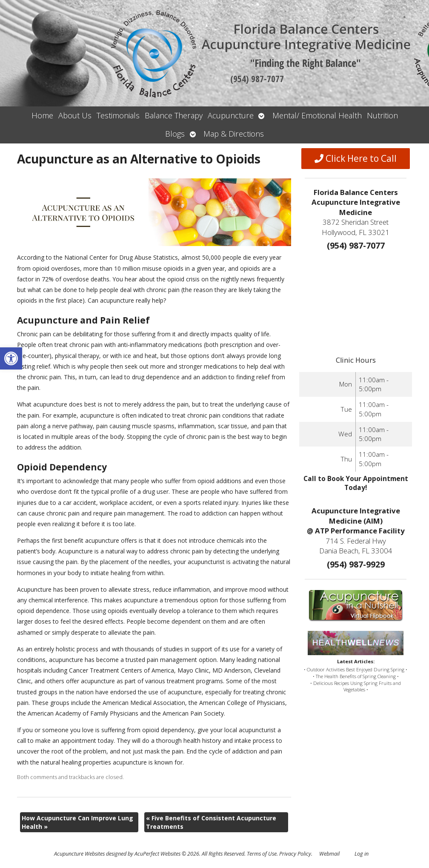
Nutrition (382, 115)
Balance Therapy (174, 115)
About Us (75, 115)
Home (42, 115)
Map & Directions (234, 134)
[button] (11, 358)
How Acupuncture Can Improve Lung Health (77, 822)
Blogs (175, 134)
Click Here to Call (356, 158)
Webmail (329, 854)
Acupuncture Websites (79, 854)
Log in (362, 854)
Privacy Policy (295, 854)
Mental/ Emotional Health (317, 115)
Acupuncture (231, 115)
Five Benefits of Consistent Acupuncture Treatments (211, 822)
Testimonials (118, 115)
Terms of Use (262, 854)
